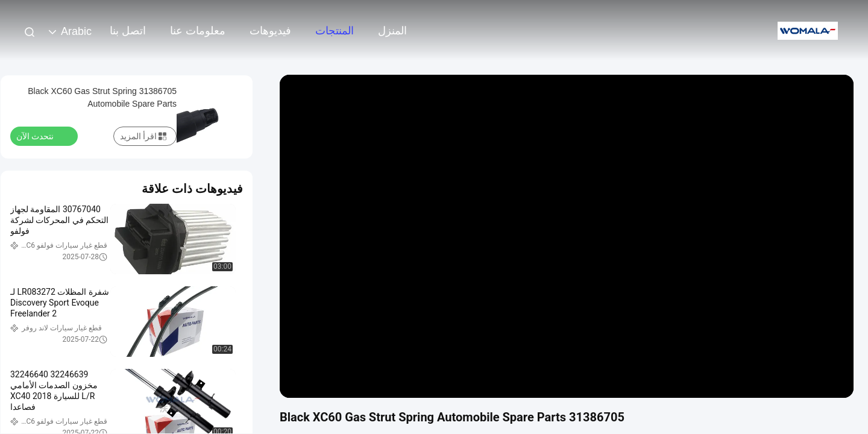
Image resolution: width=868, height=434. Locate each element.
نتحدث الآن (42, 136)
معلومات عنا (198, 31)
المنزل (392, 31)
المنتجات (335, 31)
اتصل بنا (128, 31)
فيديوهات (270, 31)
